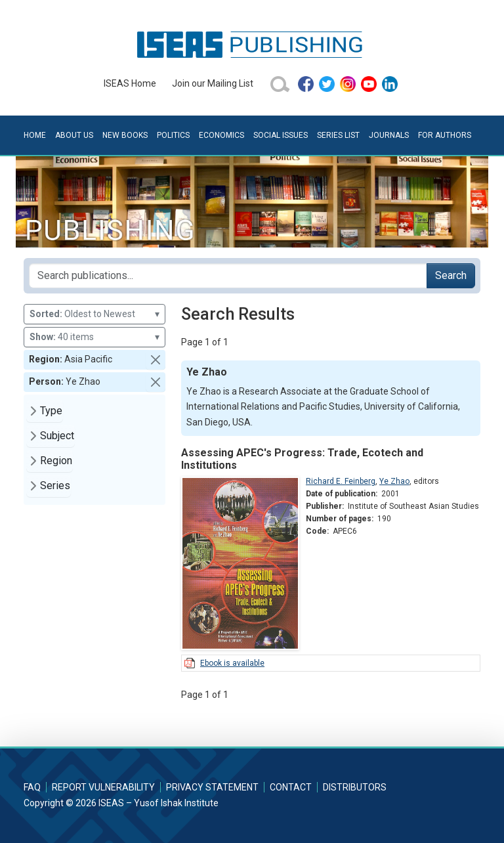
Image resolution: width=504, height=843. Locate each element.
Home (35, 135)
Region (56, 461)
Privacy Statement (212, 787)
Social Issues (281, 135)
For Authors (445, 135)
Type (51, 411)
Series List (338, 135)
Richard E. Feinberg (341, 481)
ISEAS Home (130, 83)
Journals (389, 135)
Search (451, 275)
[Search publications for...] (228, 276)
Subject (57, 436)
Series (55, 486)
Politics (173, 135)
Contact (291, 787)
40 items (94, 337)
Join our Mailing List (213, 83)
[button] (156, 360)
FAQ (32, 787)
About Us (74, 135)
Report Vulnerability (103, 787)
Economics (221, 135)
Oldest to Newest (94, 314)
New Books (125, 135)
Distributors (355, 787)
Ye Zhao (394, 481)
